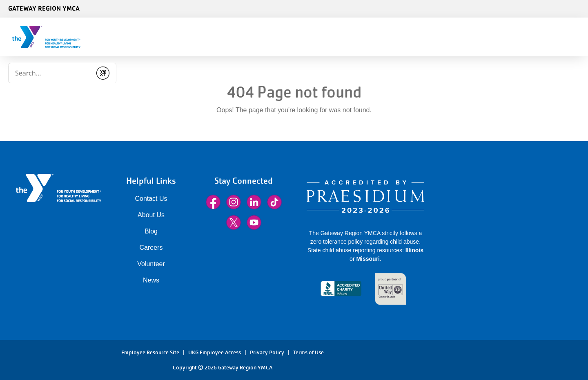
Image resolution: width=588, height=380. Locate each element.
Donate (561, 37)
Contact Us (151, 199)
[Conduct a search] (131, 34)
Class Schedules (274, 37)
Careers (151, 248)
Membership (215, 37)
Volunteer (151, 264)
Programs (331, 37)
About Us (151, 215)
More (372, 37)
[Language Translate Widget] (540, 7)
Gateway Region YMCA (44, 8)
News (151, 280)
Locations (410, 37)
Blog (151, 231)
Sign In (517, 37)
